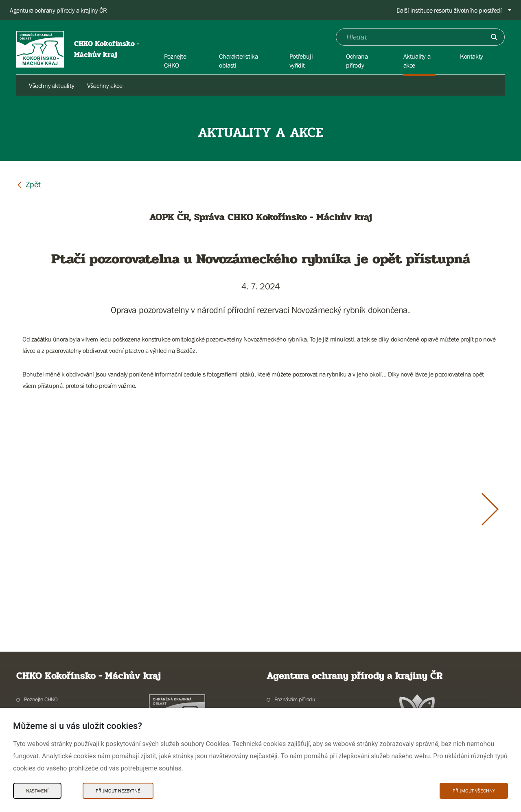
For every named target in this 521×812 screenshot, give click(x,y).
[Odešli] (494, 37)
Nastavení (37, 791)
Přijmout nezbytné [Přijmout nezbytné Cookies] (118, 791)
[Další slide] (490, 509)
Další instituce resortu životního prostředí (449, 10)
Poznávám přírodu (295, 699)
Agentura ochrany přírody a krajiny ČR (58, 10)
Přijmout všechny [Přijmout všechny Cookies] (474, 791)
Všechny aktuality (51, 85)
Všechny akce (105, 85)
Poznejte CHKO (41, 699)
